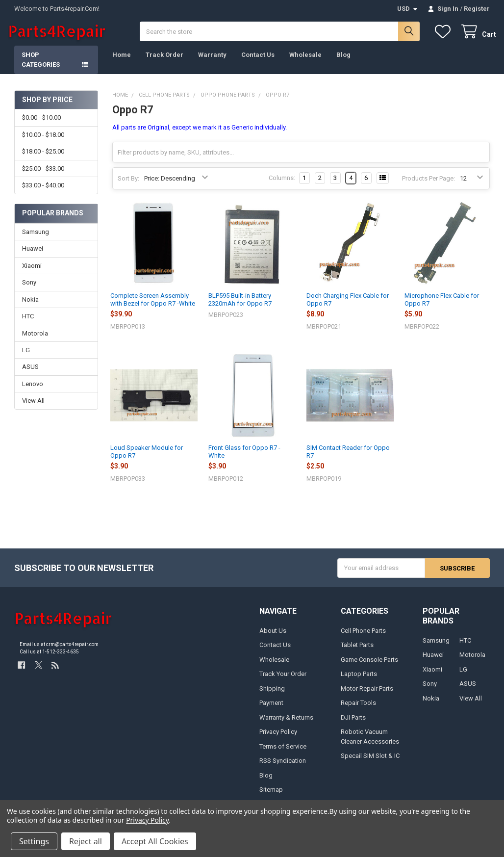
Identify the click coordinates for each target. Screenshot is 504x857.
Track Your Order (283, 681)
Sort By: (128, 185)
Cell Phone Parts (363, 637)
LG (26, 357)
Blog (343, 62)
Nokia (30, 306)
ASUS (30, 374)
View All (33, 407)
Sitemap (271, 796)
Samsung (36, 238)
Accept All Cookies (155, 841)
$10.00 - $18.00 (43, 142)
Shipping (272, 695)
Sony (29, 289)
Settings (34, 841)
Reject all (86, 841)
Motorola (35, 340)
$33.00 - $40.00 (43, 192)
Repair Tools (358, 710)
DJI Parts (353, 724)
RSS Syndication (283, 767)
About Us (273, 637)
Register (477, 9)
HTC (28, 323)
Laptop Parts (359, 681)
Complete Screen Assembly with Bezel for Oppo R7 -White (153, 306)
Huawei (33, 255)
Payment (271, 710)
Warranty (212, 62)
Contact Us (258, 62)
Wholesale (305, 62)
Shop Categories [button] (41, 66)
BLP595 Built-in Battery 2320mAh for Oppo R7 (240, 306)
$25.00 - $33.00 (43, 175)
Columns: (282, 185)
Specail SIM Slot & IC (370, 763)
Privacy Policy (278, 739)
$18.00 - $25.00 (43, 158)
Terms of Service (283, 753)
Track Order (164, 62)
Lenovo (33, 391)
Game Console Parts (369, 666)
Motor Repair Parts (367, 695)
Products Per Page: (428, 185)
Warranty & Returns (286, 724)
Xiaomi (32, 272)
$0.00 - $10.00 (41, 124)
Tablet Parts (357, 652)
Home (122, 62)
